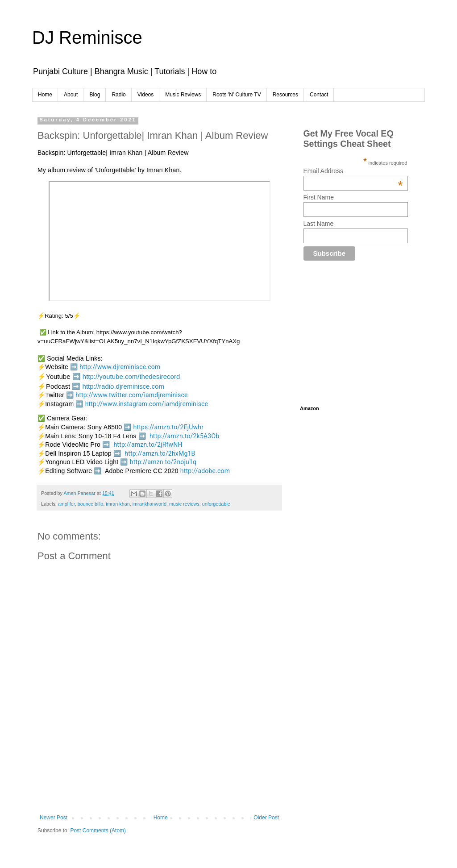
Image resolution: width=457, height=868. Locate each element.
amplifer (66, 504)
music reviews (184, 504)
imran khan (118, 504)
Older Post (266, 818)
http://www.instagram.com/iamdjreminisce (147, 404)
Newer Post (54, 818)
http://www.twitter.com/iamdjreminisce (131, 395)
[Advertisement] (200, 783)
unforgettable (216, 504)
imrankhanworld (150, 504)
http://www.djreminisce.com (120, 367)
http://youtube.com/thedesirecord (131, 376)
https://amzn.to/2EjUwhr (169, 427)
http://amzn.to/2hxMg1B (160, 453)
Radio (118, 95)
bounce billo (91, 504)
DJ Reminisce (87, 37)
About (71, 95)
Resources (285, 95)
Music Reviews (183, 95)
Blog (95, 95)
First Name (319, 197)
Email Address (353, 171)
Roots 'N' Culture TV (237, 95)
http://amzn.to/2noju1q (163, 462)
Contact (319, 95)
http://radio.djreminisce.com (123, 386)
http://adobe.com (205, 471)
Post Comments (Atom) (98, 831)
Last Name (319, 224)
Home (45, 95)
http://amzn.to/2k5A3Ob (184, 436)
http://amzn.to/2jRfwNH (148, 444)
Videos (145, 95)
